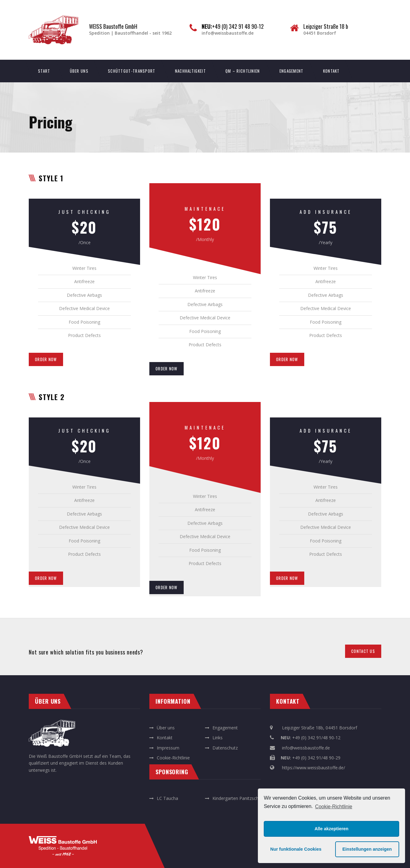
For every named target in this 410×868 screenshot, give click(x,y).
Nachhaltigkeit (190, 71)
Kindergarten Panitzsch (235, 798)
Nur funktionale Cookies (296, 849)
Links (218, 738)
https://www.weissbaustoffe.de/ (314, 768)
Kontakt (331, 71)
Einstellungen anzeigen (367, 849)
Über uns (79, 71)
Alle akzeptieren (331, 829)
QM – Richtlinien (243, 71)
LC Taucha (167, 798)
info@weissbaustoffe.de (306, 748)
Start (44, 71)
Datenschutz (225, 748)
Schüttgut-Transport (132, 71)
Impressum (168, 748)
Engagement (292, 71)
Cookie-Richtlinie (334, 807)
